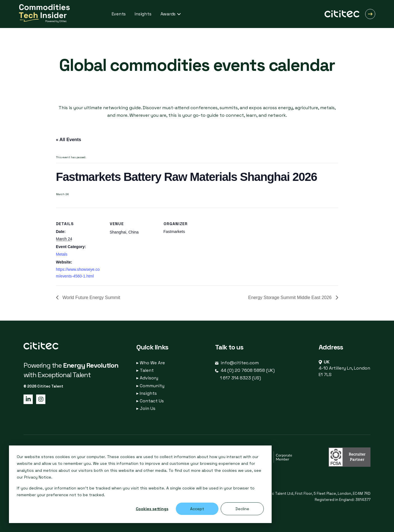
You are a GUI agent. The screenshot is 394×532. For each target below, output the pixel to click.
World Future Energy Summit (91, 297)
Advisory (147, 378)
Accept (197, 509)
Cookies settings (152, 509)
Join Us (146, 408)
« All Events (69, 140)
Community (150, 386)
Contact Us (150, 401)
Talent (145, 370)
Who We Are (151, 363)
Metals (62, 254)
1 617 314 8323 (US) (241, 378)
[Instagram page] (40, 399)
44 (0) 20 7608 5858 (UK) (248, 370)
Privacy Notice (38, 477)
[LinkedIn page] (28, 399)
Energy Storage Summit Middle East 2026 (290, 297)
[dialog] (140, 484)
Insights (147, 393)
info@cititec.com (240, 363)
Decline (242, 509)
